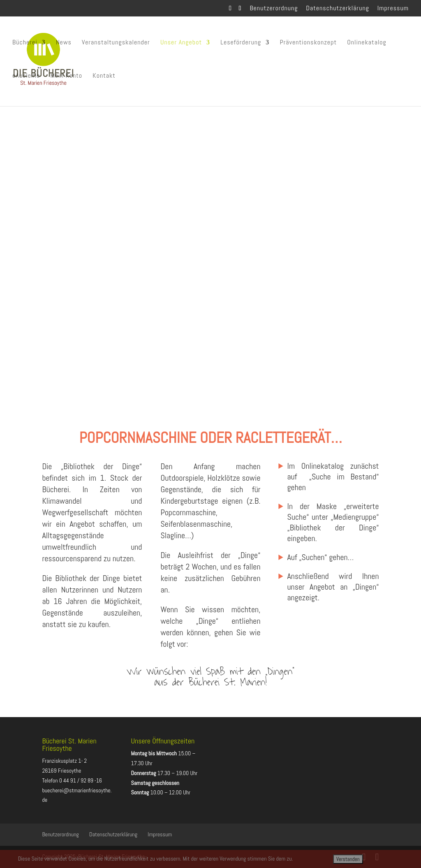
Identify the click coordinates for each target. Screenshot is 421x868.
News (64, 43)
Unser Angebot (181, 43)
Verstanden (348, 859)
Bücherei (25, 43)
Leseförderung (241, 43)
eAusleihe (26, 77)
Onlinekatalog (367, 43)
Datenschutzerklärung (338, 9)
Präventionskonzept (308, 43)
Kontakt (104, 77)
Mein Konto (66, 77)
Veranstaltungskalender (116, 43)
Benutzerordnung (274, 9)
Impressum (393, 9)
